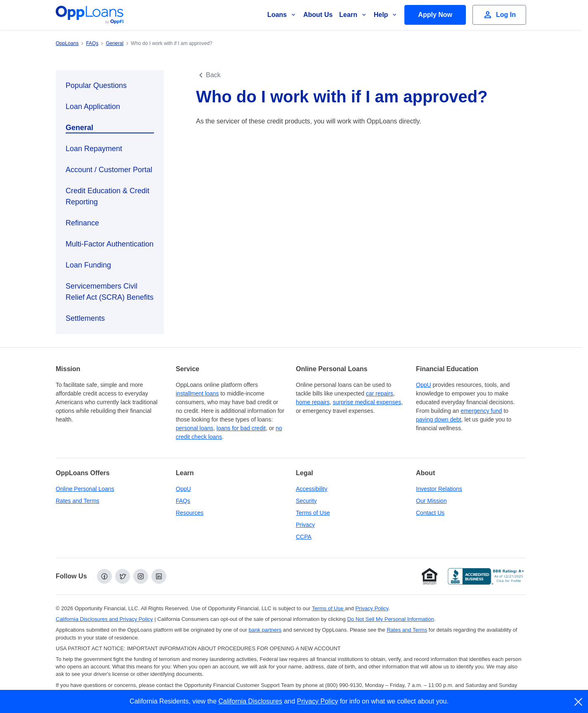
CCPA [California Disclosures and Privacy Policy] (304, 537)
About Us (318, 15)
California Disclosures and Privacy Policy (104, 619)
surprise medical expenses (367, 402)
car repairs (380, 393)
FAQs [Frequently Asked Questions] (183, 501)
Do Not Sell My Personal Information (390, 619)
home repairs (313, 402)
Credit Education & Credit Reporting (107, 196)
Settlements (85, 318)
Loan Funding (88, 265)
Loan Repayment (94, 149)
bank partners (265, 630)
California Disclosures (250, 701)
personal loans (195, 428)
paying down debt (439, 419)
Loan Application (93, 107)
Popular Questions (96, 85)
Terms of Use (313, 513)
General (79, 128)
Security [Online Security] (306, 501)
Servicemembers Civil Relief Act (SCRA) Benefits (110, 292)
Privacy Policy (318, 701)
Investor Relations (439, 489)
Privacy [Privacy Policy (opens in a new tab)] (305, 525)
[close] (579, 702)
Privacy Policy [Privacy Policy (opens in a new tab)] (372, 608)
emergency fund (481, 411)
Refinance (82, 223)
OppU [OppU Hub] (424, 385)
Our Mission (431, 501)
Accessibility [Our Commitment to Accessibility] (312, 489)
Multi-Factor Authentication (110, 244)
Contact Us (430, 513)
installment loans (197, 393)
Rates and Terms (78, 501)
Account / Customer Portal (109, 170)
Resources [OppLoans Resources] (190, 513)
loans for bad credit (241, 428)
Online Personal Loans (85, 489)
